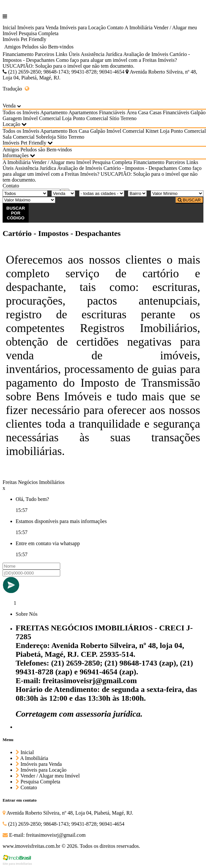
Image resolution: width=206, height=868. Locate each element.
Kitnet (152, 131)
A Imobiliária (139, 28)
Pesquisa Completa (38, 33)
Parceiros (45, 54)
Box (73, 131)
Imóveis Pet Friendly (24, 39)
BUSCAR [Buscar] (189, 200)
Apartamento (54, 112)
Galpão (198, 112)
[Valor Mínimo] (177, 193)
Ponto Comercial (90, 118)
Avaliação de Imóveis (146, 54)
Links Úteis (68, 54)
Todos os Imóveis (21, 112)
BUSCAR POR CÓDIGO (16, 213)
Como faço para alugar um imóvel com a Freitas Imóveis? (117, 60)
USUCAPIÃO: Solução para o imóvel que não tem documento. (69, 66)
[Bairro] (137, 193)
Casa (143, 112)
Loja (67, 118)
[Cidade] (102, 193)
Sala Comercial (19, 137)
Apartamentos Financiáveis (97, 112)
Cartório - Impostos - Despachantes (140, 168)
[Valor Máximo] (29, 200)
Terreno (129, 118)
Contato (115, 28)
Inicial (9, 28)
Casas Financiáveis (169, 112)
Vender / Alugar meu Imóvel (61, 162)
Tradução (16, 89)
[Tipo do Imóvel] (25, 193)
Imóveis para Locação (83, 28)
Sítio (114, 118)
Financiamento (18, 54)
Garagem (12, 118)
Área (132, 112)
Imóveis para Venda (38, 28)
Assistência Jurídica (102, 54)
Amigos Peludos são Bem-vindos (39, 47)
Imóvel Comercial (42, 118)
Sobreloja (46, 137)
